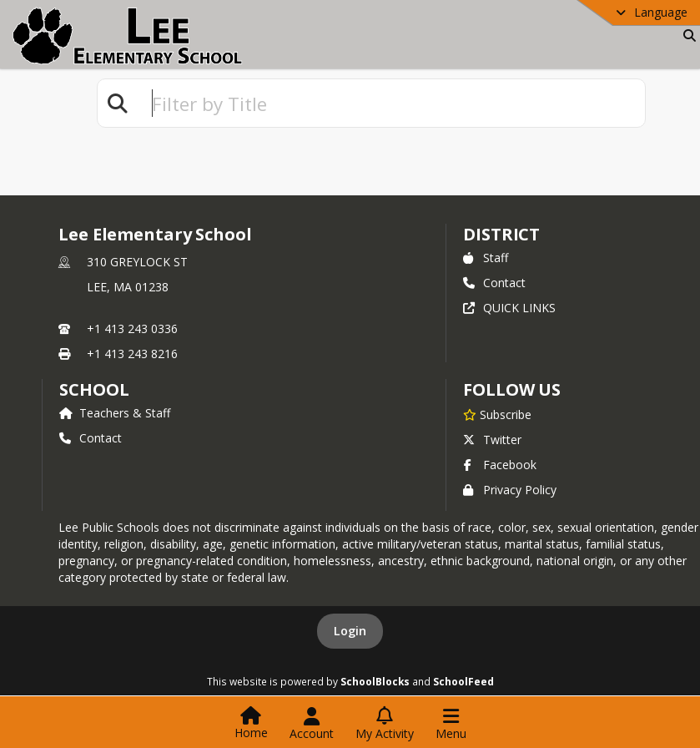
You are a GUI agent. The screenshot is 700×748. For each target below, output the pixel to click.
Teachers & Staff (115, 413)
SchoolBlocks (375, 681)
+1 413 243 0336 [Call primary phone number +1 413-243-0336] (132, 329)
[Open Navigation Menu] (451, 724)
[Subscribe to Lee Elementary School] (497, 414)
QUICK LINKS (509, 308)
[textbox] (391, 103)
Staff (486, 258)
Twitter (492, 440)
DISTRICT (501, 234)
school (94, 389)
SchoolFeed (463, 681)
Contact (494, 283)
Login (350, 631)
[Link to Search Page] (686, 35)
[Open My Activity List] (385, 724)
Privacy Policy (510, 490)
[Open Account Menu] (312, 724)
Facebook (500, 465)
